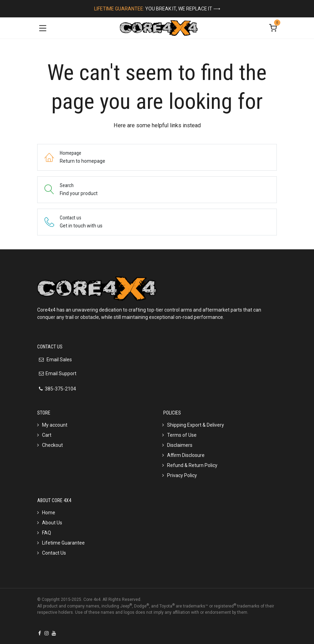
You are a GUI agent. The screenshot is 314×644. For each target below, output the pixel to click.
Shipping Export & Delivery (196, 425)
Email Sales (59, 360)
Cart (47, 435)
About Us (52, 523)
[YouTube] (54, 633)
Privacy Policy (182, 475)
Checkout (52, 445)
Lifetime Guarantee (63, 543)
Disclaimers (180, 445)
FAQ (47, 533)
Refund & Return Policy (192, 465)
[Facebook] (40, 633)
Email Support (61, 373)
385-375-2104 (60, 389)
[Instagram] (47, 633)
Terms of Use (182, 435)
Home (49, 513)
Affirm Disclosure (186, 455)
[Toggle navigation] (43, 28)
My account (55, 425)
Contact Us (54, 553)
